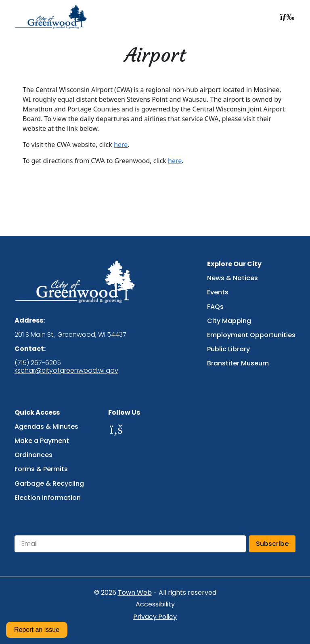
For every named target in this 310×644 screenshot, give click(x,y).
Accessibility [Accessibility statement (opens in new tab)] (155, 604)
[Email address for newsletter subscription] (130, 544)
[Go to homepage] (53, 17)
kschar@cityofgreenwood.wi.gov (66, 370)
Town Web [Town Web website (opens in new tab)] (135, 593)
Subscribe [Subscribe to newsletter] (272, 544)
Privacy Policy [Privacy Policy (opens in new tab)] (155, 617)
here (121, 145)
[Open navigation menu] (285, 17)
